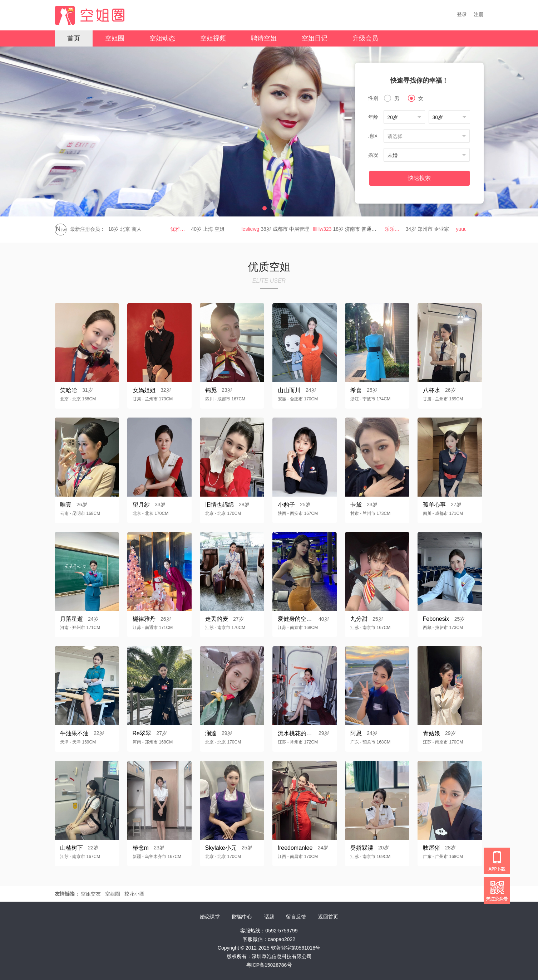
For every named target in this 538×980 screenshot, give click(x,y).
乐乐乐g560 (396, 229)
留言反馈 (296, 917)
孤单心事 (434, 505)
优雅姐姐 (182, 229)
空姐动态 (162, 38)
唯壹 (66, 505)
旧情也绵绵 (219, 505)
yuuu (463, 229)
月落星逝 (71, 619)
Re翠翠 (142, 733)
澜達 (211, 733)
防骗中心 (242, 917)
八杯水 (431, 390)
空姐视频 (213, 38)
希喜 (356, 390)
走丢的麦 (217, 619)
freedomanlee (295, 848)
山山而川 (289, 390)
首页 (74, 38)
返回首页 (328, 917)
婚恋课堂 (210, 917)
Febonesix (436, 619)
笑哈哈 (69, 390)
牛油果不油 (74, 733)
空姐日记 (315, 38)
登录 (462, 14)
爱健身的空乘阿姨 (296, 619)
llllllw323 (324, 229)
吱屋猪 (431, 848)
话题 (269, 917)
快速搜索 (419, 178)
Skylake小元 (221, 848)
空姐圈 (115, 38)
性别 (373, 98)
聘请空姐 (264, 38)
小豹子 (286, 505)
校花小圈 (134, 894)
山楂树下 (71, 848)
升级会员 (365, 38)
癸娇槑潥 (362, 848)
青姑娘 (431, 733)
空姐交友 (91, 894)
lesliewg (252, 229)
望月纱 (141, 505)
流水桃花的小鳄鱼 (296, 733)
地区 (373, 136)
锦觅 (211, 390)
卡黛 (356, 505)
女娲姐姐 (144, 390)
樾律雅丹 (144, 619)
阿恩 (356, 733)
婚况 (373, 155)
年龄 (373, 117)
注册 (479, 14)
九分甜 (359, 619)
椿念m (141, 848)
